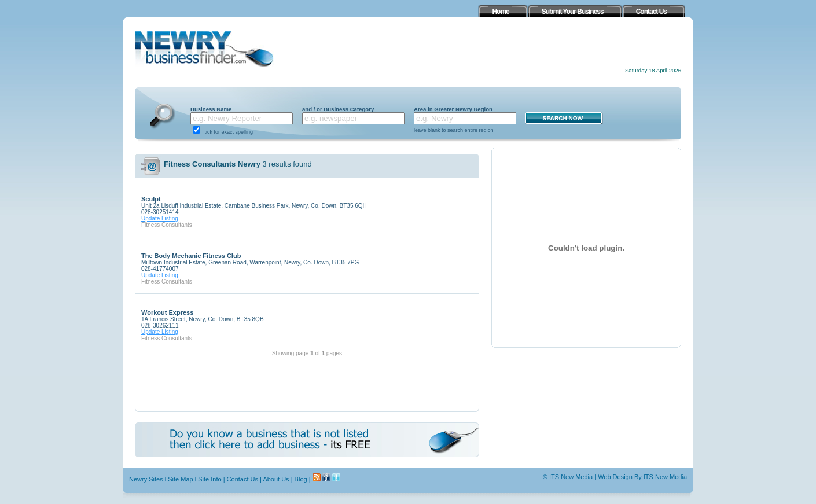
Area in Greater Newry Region (453, 109)
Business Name (211, 109)
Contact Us (242, 479)
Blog (301, 479)
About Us (276, 479)
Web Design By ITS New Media (642, 477)
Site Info (209, 479)
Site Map (180, 479)
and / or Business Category (338, 109)
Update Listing (160, 218)
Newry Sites (146, 479)
